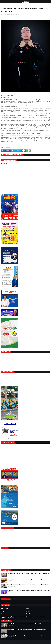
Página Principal (4, 6)
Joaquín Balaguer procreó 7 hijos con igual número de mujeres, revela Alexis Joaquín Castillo (28, 585)
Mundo (3, 610)
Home (39, 642)
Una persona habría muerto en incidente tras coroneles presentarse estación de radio (27, 629)
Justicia (3, 612)
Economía (28, 613)
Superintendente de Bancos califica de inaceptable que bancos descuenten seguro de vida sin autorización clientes (28, 574)
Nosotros (43, 642)
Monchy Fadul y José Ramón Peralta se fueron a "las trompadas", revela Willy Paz (25, 624)
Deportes (28, 612)
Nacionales (28, 610)
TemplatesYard (11, 642)
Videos (27, 608)
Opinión (3, 613)
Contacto (48, 642)
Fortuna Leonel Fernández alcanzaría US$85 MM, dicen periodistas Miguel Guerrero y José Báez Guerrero (29, 591)
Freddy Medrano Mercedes (7, 14)
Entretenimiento (11, 6)
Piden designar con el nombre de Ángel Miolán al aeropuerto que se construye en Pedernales (28, 579)
